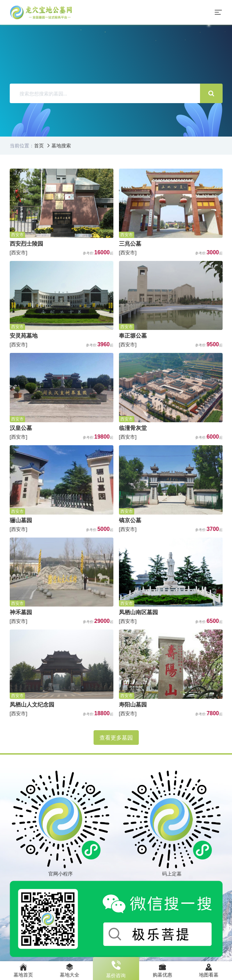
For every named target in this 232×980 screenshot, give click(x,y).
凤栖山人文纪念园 (32, 704)
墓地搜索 (61, 145)
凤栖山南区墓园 (138, 612)
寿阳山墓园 (133, 704)
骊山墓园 (21, 520)
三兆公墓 (130, 244)
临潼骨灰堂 (133, 428)
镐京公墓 (130, 520)
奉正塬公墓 (133, 335)
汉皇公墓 (21, 428)
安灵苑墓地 (24, 335)
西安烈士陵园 (26, 244)
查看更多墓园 (116, 738)
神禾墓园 (21, 612)
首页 (39, 145)
